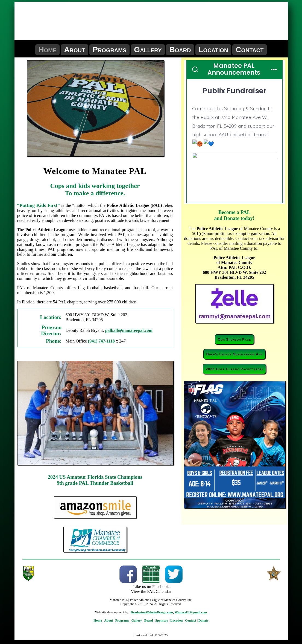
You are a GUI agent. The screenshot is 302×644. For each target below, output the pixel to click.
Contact (250, 50)
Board (180, 50)
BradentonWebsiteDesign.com (152, 612)
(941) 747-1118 (101, 341)
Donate (203, 620)
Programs (109, 50)
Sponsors (162, 620)
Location (213, 50)
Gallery (148, 50)
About (74, 50)
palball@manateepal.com (129, 330)
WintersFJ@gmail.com (191, 612)
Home (48, 50)
